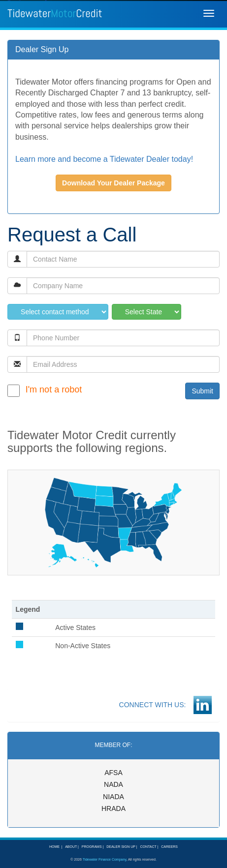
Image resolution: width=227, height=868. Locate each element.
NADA (113, 784)
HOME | (56, 847)
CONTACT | (148, 847)
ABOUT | (71, 847)
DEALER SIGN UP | (121, 847)
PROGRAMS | (92, 847)
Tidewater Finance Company (105, 859)
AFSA (113, 773)
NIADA (113, 797)
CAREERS (168, 847)
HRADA (113, 808)
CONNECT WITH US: (156, 705)
